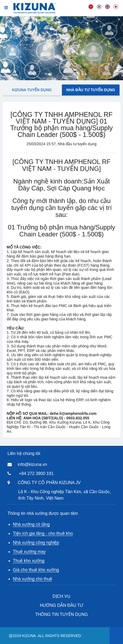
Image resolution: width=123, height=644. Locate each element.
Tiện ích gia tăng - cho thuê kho (43, 533)
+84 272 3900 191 (36, 474)
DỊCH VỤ (61, 596)
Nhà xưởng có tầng (31, 524)
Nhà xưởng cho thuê (32, 579)
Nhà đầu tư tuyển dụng (91, 90)
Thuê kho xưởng (29, 561)
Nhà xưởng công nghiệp (36, 543)
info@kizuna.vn (32, 464)
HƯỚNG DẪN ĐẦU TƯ (62, 605)
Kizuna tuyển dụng (32, 90)
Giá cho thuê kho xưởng (36, 570)
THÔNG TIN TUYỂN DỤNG (61, 614)
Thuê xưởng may (29, 552)
